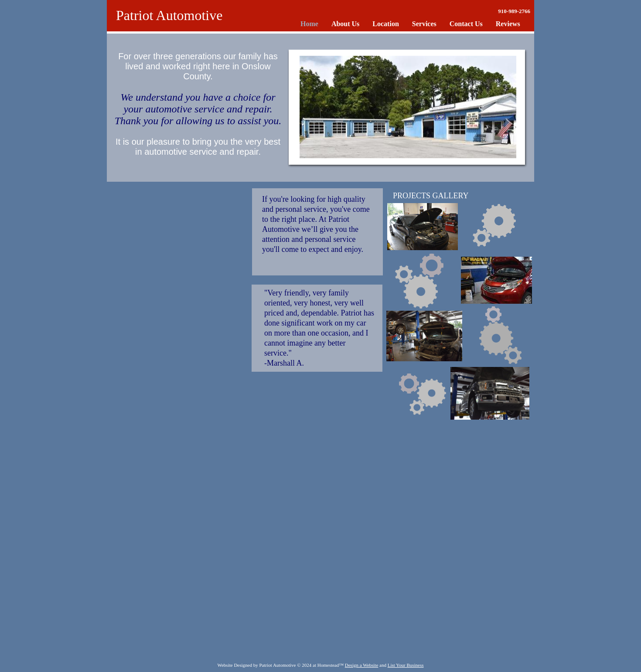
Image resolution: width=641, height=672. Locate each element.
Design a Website (362, 665)
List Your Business (406, 665)
